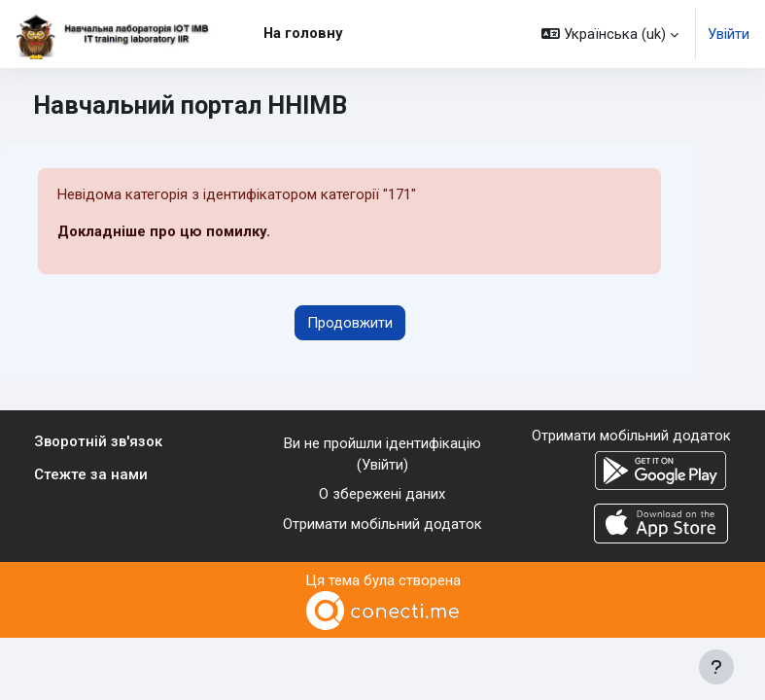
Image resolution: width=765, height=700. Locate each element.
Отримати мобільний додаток (382, 524)
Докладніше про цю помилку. (164, 231)
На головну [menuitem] (303, 33)
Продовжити (350, 323)
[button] (610, 34)
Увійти (729, 34)
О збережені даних (382, 494)
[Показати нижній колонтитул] (716, 667)
